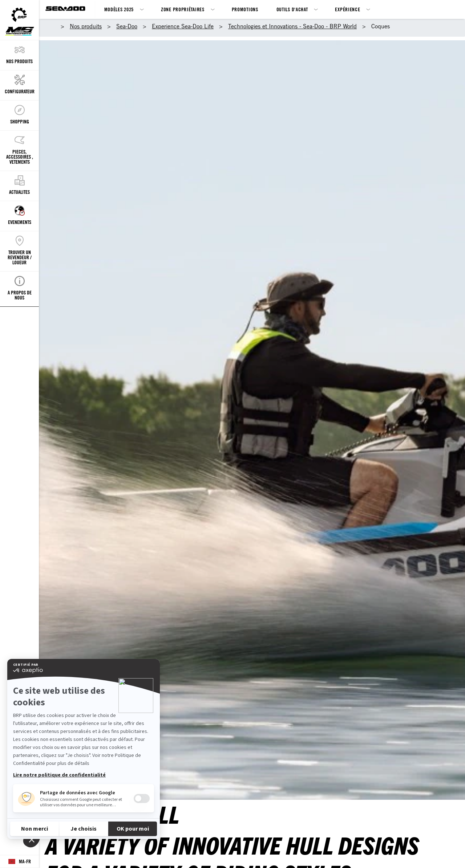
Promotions (245, 9)
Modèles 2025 (119, 9)
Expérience (347, 9)
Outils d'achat (292, 9)
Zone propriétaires (183, 9)
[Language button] (19, 862)
